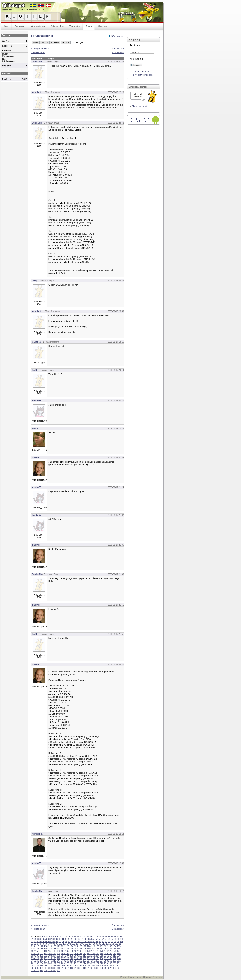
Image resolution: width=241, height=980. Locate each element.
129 (93, 946)
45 (75, 939)
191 (89, 953)
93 (38, 944)
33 (38, 939)
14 (72, 937)
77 (81, 941)
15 (75, 937)
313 (71, 968)
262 (33, 963)
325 (33, 970)
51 (94, 939)
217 (110, 956)
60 (121, 939)
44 (72, 939)
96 (48, 944)
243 (41, 961)
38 (54, 939)
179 (37, 953)
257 (102, 961)
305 (37, 968)
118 (46, 946)
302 (114, 966)
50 (91, 939)
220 (33, 958)
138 (41, 949)
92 (35, 944)
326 (37, 970)
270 (67, 963)
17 (81, 937)
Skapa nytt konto (140, 106)
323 (114, 968)
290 (63, 966)
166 (71, 951)
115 (33, 946)
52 (97, 939)
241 (33, 961)
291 (67, 966)
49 (88, 939)
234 (93, 958)
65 (44, 941)
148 (84, 949)
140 (50, 949)
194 (102, 953)
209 (76, 956)
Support (45, 42)
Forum (89, 26)
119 (50, 946)
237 (106, 958)
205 (59, 956)
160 (46, 951)
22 (97, 937)
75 (75, 941)
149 (89, 949)
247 (59, 961)
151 (97, 949)
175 (110, 951)
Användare (135, 45)
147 (80, 949)
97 (51, 944)
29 (118, 937)
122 (63, 946)
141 (54, 949)
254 (89, 961)
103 (73, 944)
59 (118, 939)
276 (93, 963)
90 (121, 941)
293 (76, 966)
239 (114, 958)
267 (54, 963)
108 (95, 944)
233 (89, 958)
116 (37, 946)
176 (114, 951)
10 (60, 937)
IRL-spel (66, 42)
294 (80, 966)
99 (57, 944)
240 (119, 958)
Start (7, 26)
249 (67, 961)
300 (106, 966)
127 (84, 946)
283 (33, 966)
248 (63, 961)
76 (78, 941)
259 (110, 961)
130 (97, 946)
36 (48, 939)
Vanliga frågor (38, 26)
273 (80, 963)
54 (103, 939)
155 (114, 949)
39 (57, 939)
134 (114, 946)
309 (54, 968)
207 (67, 956)
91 (32, 944)
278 (102, 963)
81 (94, 941)
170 (89, 951)
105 (82, 944)
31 (32, 939)
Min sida (102, 26)
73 (69, 941)
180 (41, 953)
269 (63, 963)
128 (89, 946)
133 (110, 946)
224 (50, 958)
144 (67, 949)
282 (119, 963)
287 (50, 966)
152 (102, 949)
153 (106, 949)
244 (46, 961)
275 (89, 963)
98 (54, 944)
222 (41, 958)
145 (71, 949)
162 (54, 951)
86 (109, 941)
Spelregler (20, 26)
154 (110, 949)
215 (102, 956)
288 (54, 966)
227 (63, 958)
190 (84, 953)
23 (100, 937)
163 (59, 951)
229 (71, 958)
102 (69, 944)
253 (84, 961)
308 (50, 968)
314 (76, 968)
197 (114, 953)
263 (37, 963)
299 (102, 966)
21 (93, 937)
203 (50, 956)
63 (38, 941)
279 (106, 963)
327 (41, 970)
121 (59, 946)
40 (60, 939)
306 (41, 968)
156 (119, 949)
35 (44, 939)
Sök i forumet (118, 36)
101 (65, 944)
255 (93, 961)
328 (46, 970)
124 (71, 946)
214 (97, 956)
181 (46, 953)
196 (110, 953)
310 (59, 968)
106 (86, 944)
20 (90, 937)
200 (37, 956)
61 (32, 941)
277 (97, 963)
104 (78, 944)
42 (66, 939)
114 (121, 944)
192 (93, 953)
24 (103, 937)
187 (71, 953)
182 (50, 953)
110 (103, 944)
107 (91, 944)
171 (93, 951)
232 (84, 958)
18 (84, 937)
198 (119, 953)
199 (33, 956)
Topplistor (75, 26)
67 (51, 941)
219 (119, 956)
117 (41, 946)
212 (89, 956)
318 (93, 968)
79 (88, 941)
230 (76, 958)
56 (109, 939)
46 (78, 939)
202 (46, 956)
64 (41, 941)
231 (80, 958)
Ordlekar (55, 42)
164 (63, 951)
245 (50, 961)
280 (110, 963)
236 (102, 958)
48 (84, 939)
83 (100, 941)
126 (80, 946)
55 (106, 939)
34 (41, 939)
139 (46, 949)
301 (110, 966)
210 (80, 956)
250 (71, 961)
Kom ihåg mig (136, 59)
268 (59, 963)
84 (103, 941)
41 (63, 939)
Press (139, 977)
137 (37, 949)
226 (59, 958)
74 (72, 941)
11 (63, 937)
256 (97, 961)
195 (106, 953)
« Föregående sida (40, 49)
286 (46, 966)
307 (46, 968)
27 (112, 937)
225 (54, 958)
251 (76, 961)
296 (89, 966)
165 (67, 951)
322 (110, 968)
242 (37, 961)
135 (119, 946)
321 (106, 968)
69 (57, 941)
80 (91, 941)
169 (84, 951)
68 (54, 941)
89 (118, 941)
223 (46, 958)
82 (97, 941)
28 (115, 937)
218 (114, 956)
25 (106, 937)
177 (119, 951)
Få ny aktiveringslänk (142, 75)
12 (66, 937)
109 (99, 944)
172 (97, 951)
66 (48, 941)
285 (41, 966)
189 (80, 953)
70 (60, 941)
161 (50, 951)
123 (67, 946)
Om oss (147, 977)
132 (106, 946)
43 (69, 939)
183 (54, 953)
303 (119, 966)
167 (76, 951)
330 (54, 970)
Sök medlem (58, 26)
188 (76, 953)
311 (63, 968)
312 (67, 968)
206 (63, 956)
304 (33, 968)
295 (84, 966)
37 (51, 939)
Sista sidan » (118, 52)
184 (59, 953)
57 (112, 939)
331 (59, 970)
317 (89, 968)
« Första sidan (38, 52)
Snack (36, 42)
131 (102, 946)
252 (80, 961)
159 (41, 951)
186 (67, 953)
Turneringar (78, 42)
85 (106, 941)
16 (78, 937)
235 (97, 958)
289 (59, 966)
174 (106, 951)
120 (54, 946)
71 (63, 941)
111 (108, 944)
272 (76, 963)
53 (100, 939)
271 (71, 963)
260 (114, 961)
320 (102, 968)
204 (54, 956)
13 (69, 937)
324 (119, 968)
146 (76, 949)
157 (33, 951)
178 (33, 953)
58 (115, 939)
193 (97, 953)
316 (84, 968)
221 (37, 958)
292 (71, 966)
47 (81, 939)
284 (37, 966)
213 (93, 956)
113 (116, 944)
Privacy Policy (127, 977)
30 (121, 937)
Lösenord (134, 52)
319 (97, 968)
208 (71, 956)
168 (80, 951)
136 (33, 949)
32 (35, 939)
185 (63, 953)
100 (60, 944)
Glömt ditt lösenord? (142, 71)
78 (84, 941)
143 (63, 949)
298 (97, 966)
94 (41, 944)
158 (37, 951)
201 (41, 956)
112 (112, 944)
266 (50, 963)
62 (35, 941)
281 (114, 963)
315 (80, 968)
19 (87, 937)
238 (110, 958)
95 (44, 944)
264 (41, 963)
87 (112, 941)
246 (54, 961)
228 (67, 958)
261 (119, 961)
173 (102, 951)
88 (115, 941)
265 (46, 963)
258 (106, 961)
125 (76, 946)
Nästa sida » (118, 49)
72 (66, 941)
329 (50, 970)
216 (106, 956)
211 (84, 956)
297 (93, 966)
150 (93, 949)
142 (59, 949)
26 (109, 937)
